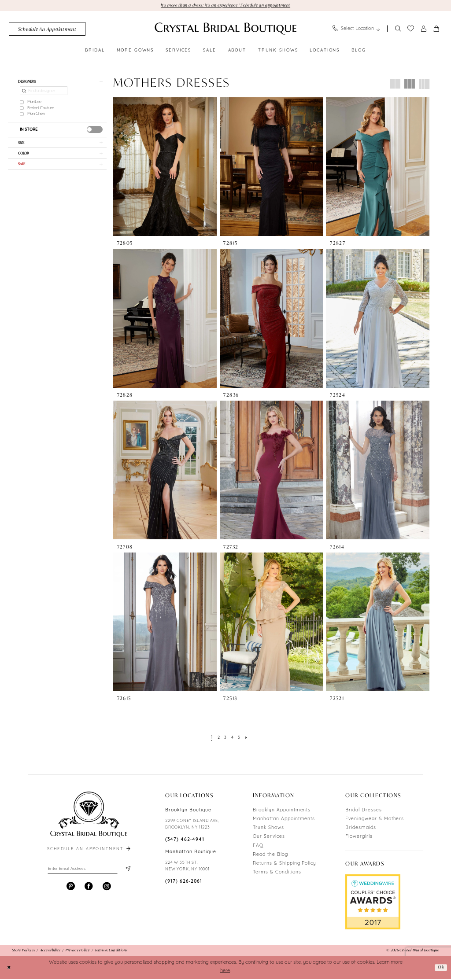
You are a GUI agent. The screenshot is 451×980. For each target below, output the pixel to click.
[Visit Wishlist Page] (410, 29)
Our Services (269, 838)
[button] (424, 30)
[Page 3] (225, 739)
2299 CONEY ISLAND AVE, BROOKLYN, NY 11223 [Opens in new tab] (192, 825)
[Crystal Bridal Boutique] (225, 29)
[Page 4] (232, 739)
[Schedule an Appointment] (47, 30)
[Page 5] (240, 739)
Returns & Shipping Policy (285, 864)
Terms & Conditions (277, 873)
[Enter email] (89, 870)
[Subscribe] (127, 870)
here (225, 972)
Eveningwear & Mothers (375, 820)
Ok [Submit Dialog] (440, 968)
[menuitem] (47, 30)
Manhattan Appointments (284, 820)
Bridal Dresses (363, 811)
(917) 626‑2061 (184, 882)
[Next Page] (248, 739)
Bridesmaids (361, 829)
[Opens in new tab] (373, 903)
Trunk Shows (268, 829)
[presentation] (95, 132)
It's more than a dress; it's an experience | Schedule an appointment (225, 5)
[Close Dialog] (10, 968)
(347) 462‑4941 (185, 841)
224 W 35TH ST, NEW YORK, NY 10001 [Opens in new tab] (187, 867)
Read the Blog (270, 856)
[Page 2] (217, 739)
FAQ (258, 846)
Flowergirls (359, 838)
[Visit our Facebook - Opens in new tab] (89, 889)
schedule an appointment (89, 850)
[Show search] (398, 30)
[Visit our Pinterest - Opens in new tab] (71, 889)
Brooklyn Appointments (282, 811)
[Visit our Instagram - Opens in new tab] (107, 889)
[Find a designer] (44, 93)
